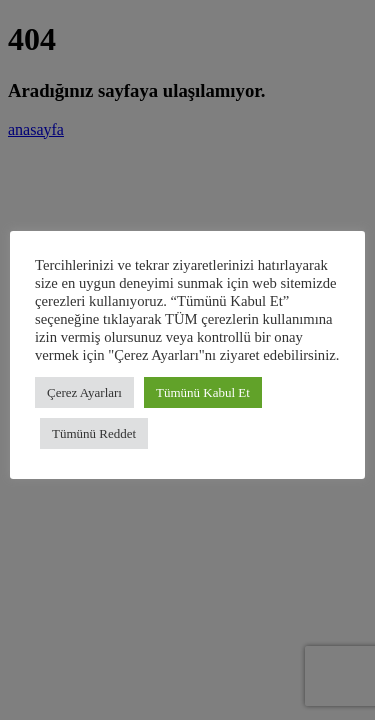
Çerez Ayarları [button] (84, 392)
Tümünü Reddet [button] (94, 433)
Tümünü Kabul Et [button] (203, 392)
